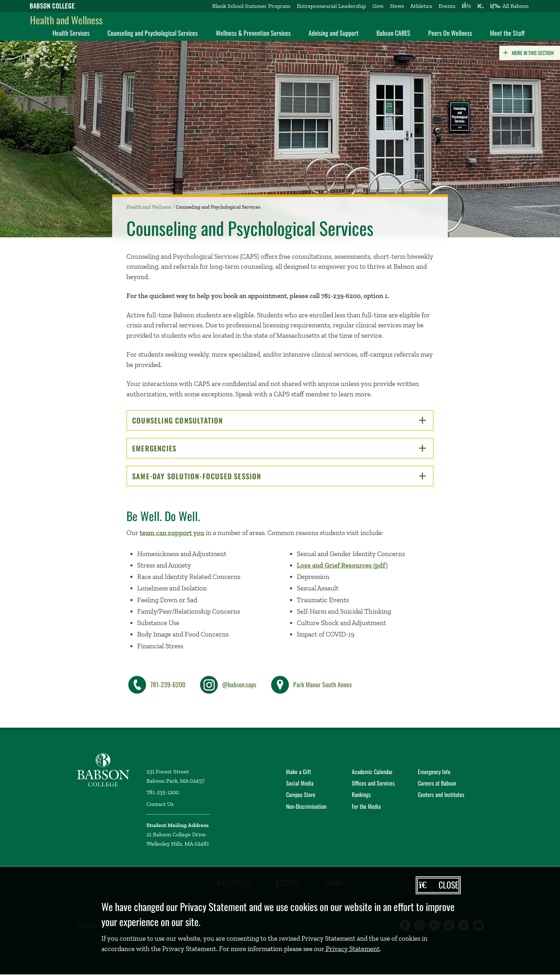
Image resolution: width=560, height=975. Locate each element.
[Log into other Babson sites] (466, 6)
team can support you (172, 533)
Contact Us (160, 804)
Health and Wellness (66, 20)
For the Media (366, 806)
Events (447, 6)
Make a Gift (299, 772)
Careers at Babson (437, 783)
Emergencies (279, 448)
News (397, 6)
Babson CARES (393, 33)
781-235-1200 (163, 792)
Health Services (71, 33)
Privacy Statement (352, 949)
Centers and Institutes (441, 795)
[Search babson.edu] (481, 6)
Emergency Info (434, 772)
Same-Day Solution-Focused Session (279, 476)
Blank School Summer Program (251, 6)
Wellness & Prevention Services (253, 33)
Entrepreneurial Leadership (331, 6)
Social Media (300, 783)
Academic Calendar (372, 772)
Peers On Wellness (450, 33)
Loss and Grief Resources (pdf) (342, 565)
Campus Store (301, 795)
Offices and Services (373, 783)
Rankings (361, 795)
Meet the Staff (507, 33)
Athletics (421, 6)
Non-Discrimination (306, 806)
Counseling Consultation (279, 420)
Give (378, 6)
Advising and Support (334, 33)
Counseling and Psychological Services (153, 33)
